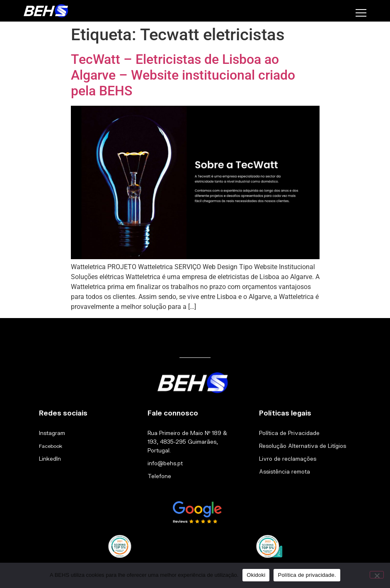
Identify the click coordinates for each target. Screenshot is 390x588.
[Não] (377, 575)
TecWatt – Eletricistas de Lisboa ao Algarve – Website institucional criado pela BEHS (183, 75)
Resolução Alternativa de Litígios (303, 446)
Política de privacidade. (307, 575)
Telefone (159, 476)
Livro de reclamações (288, 459)
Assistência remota (285, 471)
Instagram (52, 433)
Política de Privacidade (289, 433)
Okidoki (256, 575)
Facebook (51, 446)
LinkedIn (50, 459)
